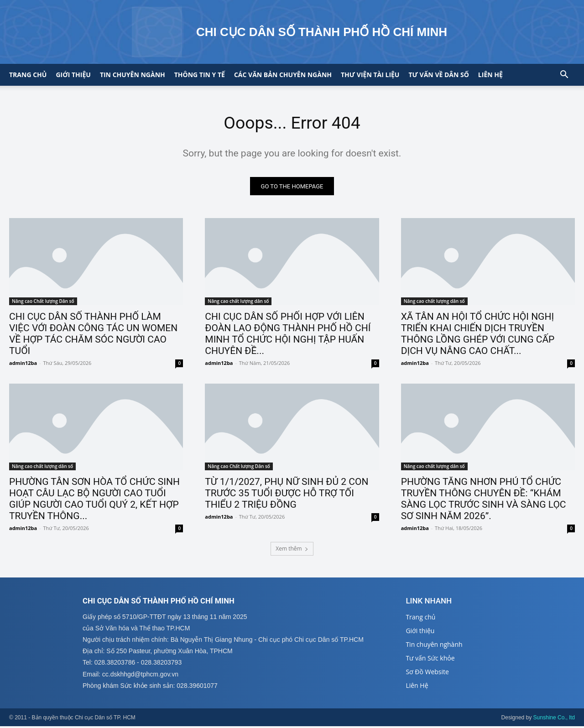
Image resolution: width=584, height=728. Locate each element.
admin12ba (23, 365)
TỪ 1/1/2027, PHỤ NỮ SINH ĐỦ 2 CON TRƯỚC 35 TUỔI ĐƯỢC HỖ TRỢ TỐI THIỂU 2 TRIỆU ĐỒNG (287, 495)
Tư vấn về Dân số (438, 75)
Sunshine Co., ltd (554, 719)
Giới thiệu (73, 75)
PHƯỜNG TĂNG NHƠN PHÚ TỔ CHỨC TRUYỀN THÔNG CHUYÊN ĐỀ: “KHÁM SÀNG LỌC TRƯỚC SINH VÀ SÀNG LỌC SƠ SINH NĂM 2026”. (484, 501)
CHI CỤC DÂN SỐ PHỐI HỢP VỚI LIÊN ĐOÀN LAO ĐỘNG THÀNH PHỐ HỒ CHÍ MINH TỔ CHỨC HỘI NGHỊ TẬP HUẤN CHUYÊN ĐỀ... (288, 335)
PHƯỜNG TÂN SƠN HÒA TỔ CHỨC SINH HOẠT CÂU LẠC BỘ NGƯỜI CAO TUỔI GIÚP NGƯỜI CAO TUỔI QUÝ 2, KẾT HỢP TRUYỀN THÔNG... (94, 501)
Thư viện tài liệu (370, 75)
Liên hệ (490, 75)
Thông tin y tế (200, 75)
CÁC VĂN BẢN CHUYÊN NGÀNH (283, 75)
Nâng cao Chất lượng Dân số (43, 303)
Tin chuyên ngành (133, 75)
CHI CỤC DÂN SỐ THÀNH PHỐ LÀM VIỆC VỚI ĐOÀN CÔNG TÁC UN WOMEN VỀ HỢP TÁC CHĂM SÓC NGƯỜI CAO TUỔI (93, 335)
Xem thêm (292, 550)
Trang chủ (28, 75)
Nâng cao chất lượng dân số (238, 303)
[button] (564, 75)
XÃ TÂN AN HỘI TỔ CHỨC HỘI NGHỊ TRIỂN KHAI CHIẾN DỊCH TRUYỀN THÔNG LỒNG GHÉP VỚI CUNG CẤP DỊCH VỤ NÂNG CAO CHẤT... (478, 335)
